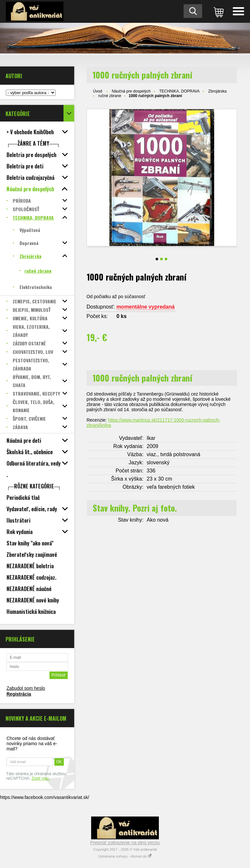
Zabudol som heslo (26, 688)
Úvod (98, 91)
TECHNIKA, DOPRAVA (179, 91)
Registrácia (19, 694)
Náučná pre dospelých (131, 91)
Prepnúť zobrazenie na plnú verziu (125, 843)
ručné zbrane (110, 96)
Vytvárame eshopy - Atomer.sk (125, 856)
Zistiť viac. (41, 778)
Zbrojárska (218, 91)
